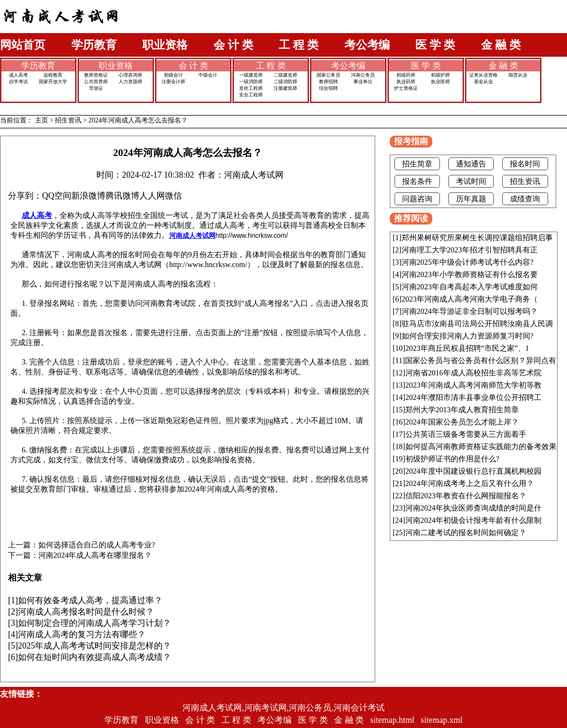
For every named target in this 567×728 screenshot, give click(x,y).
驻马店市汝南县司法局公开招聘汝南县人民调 (477, 324)
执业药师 (406, 82)
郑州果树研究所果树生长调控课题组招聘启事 (477, 238)
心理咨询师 (130, 75)
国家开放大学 (53, 82)
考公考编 (367, 45)
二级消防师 (285, 82)
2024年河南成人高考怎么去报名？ (138, 120)
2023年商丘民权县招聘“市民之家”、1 (467, 348)
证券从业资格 (483, 75)
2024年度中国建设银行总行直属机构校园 (473, 471)
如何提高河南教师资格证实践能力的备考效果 (481, 446)
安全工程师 (251, 95)
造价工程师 (251, 88)
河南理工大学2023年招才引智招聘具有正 (470, 250)
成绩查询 (525, 199)
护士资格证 (406, 88)
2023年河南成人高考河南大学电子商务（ (470, 299)
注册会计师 (173, 82)
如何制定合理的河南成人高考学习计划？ (94, 623)
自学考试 (18, 82)
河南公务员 (363, 75)
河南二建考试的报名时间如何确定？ (466, 533)
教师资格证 (96, 75)
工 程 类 (299, 45)
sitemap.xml (442, 720)
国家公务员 (328, 75)
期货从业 (518, 75)
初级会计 (173, 75)
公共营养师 (96, 82)
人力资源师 (130, 82)
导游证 (96, 88)
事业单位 (363, 82)
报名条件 (417, 181)
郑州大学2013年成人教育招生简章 (462, 410)
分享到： (25, 196)
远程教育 (53, 75)
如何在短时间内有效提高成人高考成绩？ (94, 657)
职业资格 (165, 45)
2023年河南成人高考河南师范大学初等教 (473, 385)
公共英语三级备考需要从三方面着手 (466, 434)
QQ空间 (57, 196)
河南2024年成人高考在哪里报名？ (95, 555)
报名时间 (525, 164)
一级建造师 (251, 75)
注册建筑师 (285, 88)
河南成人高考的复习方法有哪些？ (82, 634)
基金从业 (483, 82)
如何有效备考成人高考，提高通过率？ (90, 600)
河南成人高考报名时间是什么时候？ (86, 612)
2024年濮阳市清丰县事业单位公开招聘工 (473, 397)
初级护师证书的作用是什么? (452, 459)
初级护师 (440, 75)
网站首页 (23, 45)
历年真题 (471, 199)
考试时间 (471, 181)
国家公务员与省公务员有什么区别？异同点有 (481, 360)
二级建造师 (285, 75)
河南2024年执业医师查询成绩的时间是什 (473, 508)
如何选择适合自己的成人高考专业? (97, 545)
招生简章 (417, 164)
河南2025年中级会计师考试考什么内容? (468, 262)
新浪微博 (88, 196)
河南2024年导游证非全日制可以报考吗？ (470, 311)
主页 (42, 120)
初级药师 (406, 75)
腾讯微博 (122, 196)
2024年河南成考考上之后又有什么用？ (470, 483)
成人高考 (18, 75)
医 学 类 (435, 45)
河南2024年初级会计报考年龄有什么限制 (473, 520)
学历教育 (94, 45)
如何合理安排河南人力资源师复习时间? (468, 336)
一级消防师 (251, 82)
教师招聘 (328, 82)
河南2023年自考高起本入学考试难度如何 (470, 287)
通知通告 (471, 164)
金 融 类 (501, 45)
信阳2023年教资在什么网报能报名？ (466, 496)
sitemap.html (393, 720)
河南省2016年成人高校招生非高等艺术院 (473, 373)
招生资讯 (68, 120)
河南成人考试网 (192, 235)
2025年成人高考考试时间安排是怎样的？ (94, 646)
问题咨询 (417, 199)
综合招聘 (328, 88)
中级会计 (208, 75)
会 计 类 (233, 45)
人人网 (152, 196)
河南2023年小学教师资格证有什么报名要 (470, 274)
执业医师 (440, 82)
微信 (173, 196)
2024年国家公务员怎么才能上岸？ (462, 422)
